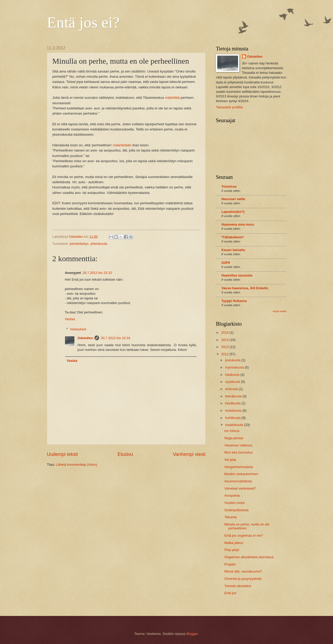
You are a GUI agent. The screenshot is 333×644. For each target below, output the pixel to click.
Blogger (192, 634)
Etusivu (125, 454)
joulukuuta (233, 360)
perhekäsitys (79, 244)
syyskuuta (233, 382)
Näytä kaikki (279, 311)
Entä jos (230, 593)
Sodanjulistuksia (236, 510)
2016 (225, 333)
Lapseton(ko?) (233, 212)
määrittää (172, 98)
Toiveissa (229, 186)
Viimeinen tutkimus (238, 445)
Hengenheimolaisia (239, 467)
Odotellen (85, 338)
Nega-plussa (234, 438)
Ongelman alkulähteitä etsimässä (249, 557)
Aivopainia (232, 495)
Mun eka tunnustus (238, 452)
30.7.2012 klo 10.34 (115, 338)
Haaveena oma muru (238, 224)
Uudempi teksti (62, 454)
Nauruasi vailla (233, 199)
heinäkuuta (234, 396)
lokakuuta (233, 375)
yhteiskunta (99, 244)
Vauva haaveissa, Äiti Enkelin (245, 288)
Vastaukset (78, 329)
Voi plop (230, 460)
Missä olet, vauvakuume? (243, 571)
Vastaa (70, 319)
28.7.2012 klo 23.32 (97, 273)
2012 (225, 354)
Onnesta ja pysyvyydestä (243, 579)
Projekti (230, 564)
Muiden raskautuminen (241, 474)
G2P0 (226, 263)
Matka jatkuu (234, 543)
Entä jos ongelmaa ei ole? (244, 535)
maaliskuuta (234, 425)
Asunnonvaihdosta (238, 481)
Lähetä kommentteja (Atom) (77, 465)
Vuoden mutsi (234, 503)
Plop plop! (232, 550)
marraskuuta (235, 367)
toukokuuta (234, 410)
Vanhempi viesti (189, 454)
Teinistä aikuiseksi (238, 586)
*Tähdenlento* (233, 237)
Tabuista (230, 517)
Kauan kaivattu (233, 250)
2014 (225, 340)
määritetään (122, 145)
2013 (225, 347)
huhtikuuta (233, 418)
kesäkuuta (233, 403)
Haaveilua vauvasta (237, 275)
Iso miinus (232, 431)
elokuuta (232, 389)
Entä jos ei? (83, 22)
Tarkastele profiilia (229, 107)
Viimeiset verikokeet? (240, 488)
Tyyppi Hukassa (234, 301)
